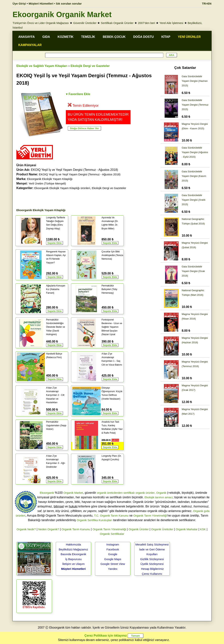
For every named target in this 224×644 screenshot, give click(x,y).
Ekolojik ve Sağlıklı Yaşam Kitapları (42, 66)
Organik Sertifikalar (112, 534)
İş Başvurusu (73, 559)
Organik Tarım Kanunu (76, 529)
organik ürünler (145, 493)
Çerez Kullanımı (152, 574)
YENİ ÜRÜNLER (189, 37)
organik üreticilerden (110, 493)
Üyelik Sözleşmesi (152, 564)
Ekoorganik (47, 493)
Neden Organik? (49, 529)
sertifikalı (129, 493)
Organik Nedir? (26, 529)
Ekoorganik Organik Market (62, 14)
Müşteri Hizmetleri (73, 569)
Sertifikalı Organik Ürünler (117, 23)
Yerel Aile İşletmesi (171, 23)
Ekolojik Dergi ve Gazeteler (90, 66)
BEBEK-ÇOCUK (114, 37)
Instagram (113, 544)
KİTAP (166, 37)
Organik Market (73, 493)
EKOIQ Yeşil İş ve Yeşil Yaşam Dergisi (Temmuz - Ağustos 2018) (80, 174)
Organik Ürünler (139, 529)
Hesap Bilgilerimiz (152, 569)
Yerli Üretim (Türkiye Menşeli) (47, 183)
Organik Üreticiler (162, 529)
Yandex (113, 569)
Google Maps (113, 559)
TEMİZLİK (88, 37)
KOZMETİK (66, 37)
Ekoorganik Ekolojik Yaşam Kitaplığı (50, 179)
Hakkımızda (73, 544)
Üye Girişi (19, 4)
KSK (203, 529)
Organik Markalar (187, 529)
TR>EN (207, 4)
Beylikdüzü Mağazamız (73, 549)
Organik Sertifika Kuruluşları (94, 520)
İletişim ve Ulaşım (73, 564)
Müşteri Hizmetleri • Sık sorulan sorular (55, 4)
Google (113, 554)
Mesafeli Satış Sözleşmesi (152, 544)
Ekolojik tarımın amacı (159, 497)
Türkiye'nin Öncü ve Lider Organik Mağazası (41, 23)
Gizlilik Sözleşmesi (152, 559)
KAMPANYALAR (30, 45)
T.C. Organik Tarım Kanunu (111, 516)
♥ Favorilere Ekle (78, 94)
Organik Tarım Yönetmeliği (150, 516)
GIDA (46, 37)
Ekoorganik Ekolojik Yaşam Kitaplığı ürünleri (62, 188)
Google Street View (113, 564)
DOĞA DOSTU (143, 37)
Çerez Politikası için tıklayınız (106, 636)
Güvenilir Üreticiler (85, 23)
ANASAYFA (27, 37)
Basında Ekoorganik (73, 554)
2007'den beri (146, 23)
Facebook (113, 549)
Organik (161, 493)
